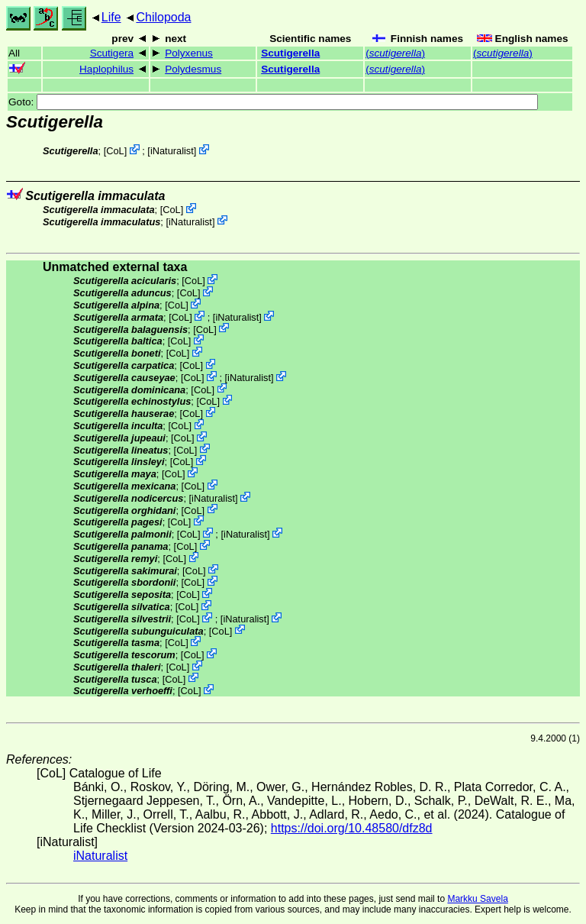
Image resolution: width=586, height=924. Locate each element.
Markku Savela (477, 899)
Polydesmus (193, 69)
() (395, 53)
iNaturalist (172, 151)
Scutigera (112, 53)
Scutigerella (290, 53)
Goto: (273, 102)
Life (111, 17)
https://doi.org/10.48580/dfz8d (352, 828)
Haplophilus (106, 69)
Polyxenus (189, 53)
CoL (115, 151)
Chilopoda (163, 17)
